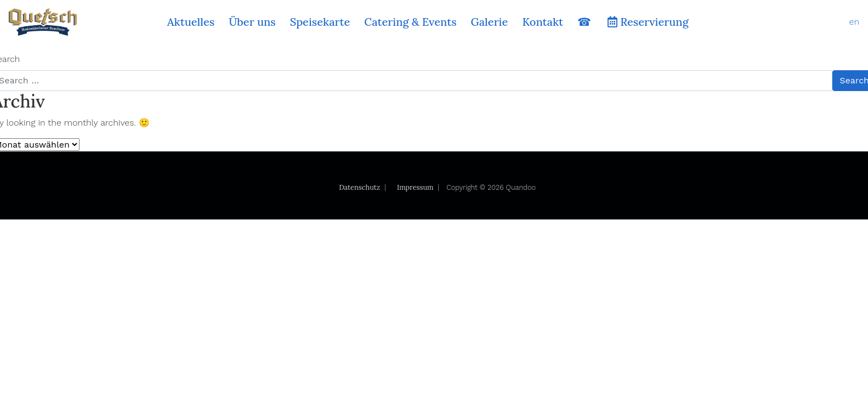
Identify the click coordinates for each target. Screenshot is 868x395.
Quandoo (521, 187)
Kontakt (543, 22)
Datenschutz (359, 187)
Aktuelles (191, 22)
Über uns (252, 22)
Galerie (490, 22)
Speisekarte (320, 22)
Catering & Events (410, 22)
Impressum (415, 187)
